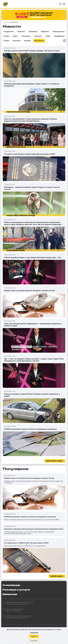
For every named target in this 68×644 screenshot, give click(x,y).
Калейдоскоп (59, 36)
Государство (9, 32)
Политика (21, 32)
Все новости (39, 41)
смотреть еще (54, 461)
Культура (38, 36)
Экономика (33, 32)
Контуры (27, 41)
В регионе (17, 41)
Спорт (48, 36)
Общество (45, 32)
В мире (6, 36)
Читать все (56, 576)
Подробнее (34, 633)
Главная (6, 22)
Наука (15, 36)
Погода (6, 41)
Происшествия (59, 32)
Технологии (26, 36)
